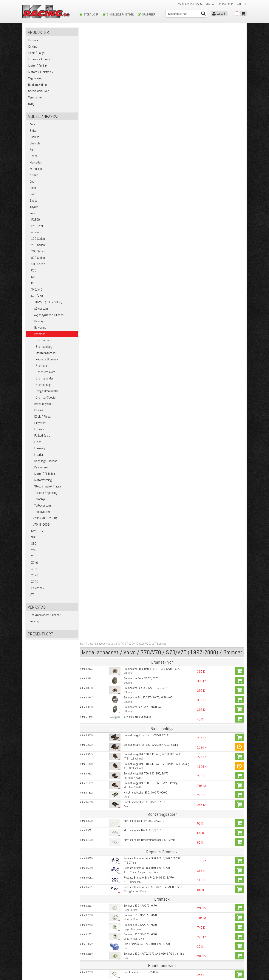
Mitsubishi (35, 169)
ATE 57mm (129, 248)
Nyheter (242, 4)
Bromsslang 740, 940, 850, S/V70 (143, 442)
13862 (90, 757)
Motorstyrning (39, 480)
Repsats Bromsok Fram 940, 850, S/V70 (146, 253)
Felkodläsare (39, 436)
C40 (32, 277)
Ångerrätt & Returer (91, 957)
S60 (32, 537)
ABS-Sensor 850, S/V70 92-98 (141, 632)
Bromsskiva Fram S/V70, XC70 (141, 64)
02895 (90, 461)
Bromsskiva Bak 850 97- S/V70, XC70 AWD (148, 83)
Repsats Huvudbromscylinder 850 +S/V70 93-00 (151, 555)
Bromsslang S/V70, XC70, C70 (141, 461)
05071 (90, 272)
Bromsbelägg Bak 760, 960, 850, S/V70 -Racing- (151, 168)
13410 (90, 845)
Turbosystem (39, 506)
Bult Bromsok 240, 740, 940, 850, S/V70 (146, 329)
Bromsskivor (39, 340)
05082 (90, 594)
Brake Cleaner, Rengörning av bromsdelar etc (149, 757)
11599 (90, 149)
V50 (31, 550)
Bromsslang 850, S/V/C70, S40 (141, 470)
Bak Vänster (130, 427)
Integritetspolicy (89, 961)
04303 (90, 188)
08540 (90, 708)
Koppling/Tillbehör (42, 461)
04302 (90, 178)
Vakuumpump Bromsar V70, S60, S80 (144, 574)
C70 (32, 283)
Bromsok (37, 366)
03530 (90, 74)
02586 (90, 310)
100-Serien (36, 239)
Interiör (35, 455)
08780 (90, 584)
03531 (90, 55)
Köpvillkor (226, 4)
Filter (34, 442)
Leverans (84, 954)
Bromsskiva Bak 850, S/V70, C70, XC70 (146, 74)
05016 (90, 603)
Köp (239, 57)
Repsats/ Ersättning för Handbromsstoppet (148, 541)
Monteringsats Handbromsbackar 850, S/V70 (149, 225)
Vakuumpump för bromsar (138, 748)
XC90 (33, 582)
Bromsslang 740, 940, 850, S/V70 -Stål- (146, 451)
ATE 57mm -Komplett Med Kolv (141, 257)
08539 (90, 698)
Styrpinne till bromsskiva (137, 102)
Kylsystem (37, 467)
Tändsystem (38, 512)
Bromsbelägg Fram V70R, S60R (141, 875)
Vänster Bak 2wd (133, 324)
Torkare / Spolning (42, 493)
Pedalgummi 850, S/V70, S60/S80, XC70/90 (148, 594)
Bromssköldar (40, 378)
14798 (90, 904)
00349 (90, 140)
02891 (90, 489)
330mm (128, 870)
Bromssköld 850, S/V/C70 (138, 395)
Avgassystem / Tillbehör (46, 315)
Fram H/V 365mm (133, 446)
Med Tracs (129, 693)
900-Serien (36, 264)
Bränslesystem (40, 404)
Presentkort (41, 634)
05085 (90, 244)
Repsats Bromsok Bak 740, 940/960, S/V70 (148, 263)
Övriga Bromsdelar (43, 391)
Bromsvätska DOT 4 (135, 717)
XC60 (33, 569)
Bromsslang (39, 385)
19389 (90, 367)
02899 (90, 357)
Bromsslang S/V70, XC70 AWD (141, 489)
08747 (90, 83)
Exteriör (36, 429)
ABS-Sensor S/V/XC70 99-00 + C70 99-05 (147, 641)
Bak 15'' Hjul (130, 474)
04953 (90, 651)
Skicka (147, 930)
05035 (90, 565)
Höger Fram (130, 295)
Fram (126, 636)
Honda (32, 156)
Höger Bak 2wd (132, 314)
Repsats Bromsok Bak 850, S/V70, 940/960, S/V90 (153, 272)
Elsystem (37, 423)
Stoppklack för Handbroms (138, 536)
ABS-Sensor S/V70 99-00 (138, 670)
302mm (128, 68)
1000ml (128, 722)
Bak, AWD (129, 674)
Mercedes (34, 162)
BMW (32, 131)
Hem (83, 30)
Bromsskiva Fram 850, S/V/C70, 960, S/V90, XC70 (152, 55)
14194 (90, 797)
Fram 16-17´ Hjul (133, 465)
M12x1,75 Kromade (134, 626)
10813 (90, 738)
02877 (90, 376)
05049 (90, 253)
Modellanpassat (97, 30)
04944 (90, 632)
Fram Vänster (131, 408)
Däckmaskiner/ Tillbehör (44, 615)
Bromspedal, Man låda (136, 598)
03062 (90, 216)
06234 (90, 622)
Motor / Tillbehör (41, 474)
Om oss (140, 946)
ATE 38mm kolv (132, 267)
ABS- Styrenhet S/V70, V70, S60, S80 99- (147, 698)
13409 (90, 817)
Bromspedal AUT (132, 607)
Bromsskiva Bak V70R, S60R (139, 865)
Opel (31, 182)
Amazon (34, 232)
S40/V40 (35, 290)
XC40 (32, 563)
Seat (31, 194)
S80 (32, 544)
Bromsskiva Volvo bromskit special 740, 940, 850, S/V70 (155, 855)
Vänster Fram (131, 304)
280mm (128, 59)
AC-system (37, 309)
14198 (90, 855)
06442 (90, 546)
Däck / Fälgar (39, 417)
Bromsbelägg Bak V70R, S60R (140, 894)
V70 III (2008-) (39, 525)
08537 (90, 689)
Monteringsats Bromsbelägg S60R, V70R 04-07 (150, 884)
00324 (90, 159)
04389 (90, 894)
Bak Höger (129, 418)
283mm (128, 88)
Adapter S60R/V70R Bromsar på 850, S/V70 (148, 797)
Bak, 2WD (129, 665)
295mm (128, 78)
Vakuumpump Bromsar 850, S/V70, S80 (146, 565)
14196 (90, 807)
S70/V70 (35, 296)
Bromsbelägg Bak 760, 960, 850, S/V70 (146, 159)
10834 (90, 748)
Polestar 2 (36, 588)
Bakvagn (36, 321)
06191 (90, 660)
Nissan (33, 175)
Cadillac (33, 137)
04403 (90, 527)
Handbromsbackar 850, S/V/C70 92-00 (145, 178)
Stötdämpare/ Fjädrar (44, 486)
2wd (126, 182)
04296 (90, 536)
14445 (90, 102)
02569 (90, 404)
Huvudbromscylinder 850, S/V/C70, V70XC (147, 546)
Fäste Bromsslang (134, 499)
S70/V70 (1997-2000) (45, 302)
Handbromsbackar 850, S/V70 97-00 (144, 187)
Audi (31, 124)
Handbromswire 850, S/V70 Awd (142, 376)
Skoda (32, 201)
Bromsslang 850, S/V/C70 (138, 480)
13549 (90, 717)
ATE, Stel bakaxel (133, 144)
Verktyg (33, 621)
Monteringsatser (42, 353)
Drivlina (35, 410)
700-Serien (36, 251)
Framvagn (37, 448)
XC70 (33, 575)
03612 (90, 865)
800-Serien (36, 258)
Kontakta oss (87, 946)
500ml (127, 732)
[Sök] (186, 14)
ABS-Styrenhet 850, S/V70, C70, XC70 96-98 (149, 689)
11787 (90, 169)
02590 (90, 300)
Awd (126, 192)
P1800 (33, 220)
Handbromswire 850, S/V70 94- (141, 357)
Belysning (37, 328)
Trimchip (36, 499)
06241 (90, 613)
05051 (90, 555)
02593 (90, 291)
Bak (126, 333)
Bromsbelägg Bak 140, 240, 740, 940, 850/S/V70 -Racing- (157, 149)
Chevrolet (34, 143)
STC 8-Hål (129, 703)
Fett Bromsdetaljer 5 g (136, 778)
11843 (90, 480)
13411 (90, 836)
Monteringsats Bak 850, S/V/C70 (142, 216)
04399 (90, 225)
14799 (90, 885)
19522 (90, 329)
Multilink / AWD (132, 163)
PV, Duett (35, 226)
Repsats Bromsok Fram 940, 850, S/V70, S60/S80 (152, 244)
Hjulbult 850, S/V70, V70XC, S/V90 (143, 613)
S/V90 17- (36, 531)
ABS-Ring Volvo (132, 679)
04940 (90, 499)
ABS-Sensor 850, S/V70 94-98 (141, 651)
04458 (90, 875)
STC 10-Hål (130, 712)
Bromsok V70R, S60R (135, 817)
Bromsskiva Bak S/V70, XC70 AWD (143, 93)
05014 (90, 641)
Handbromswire (41, 372)
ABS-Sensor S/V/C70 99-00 (139, 660)
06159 (90, 670)
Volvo (32, 213)
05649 (90, 679)
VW (30, 594)
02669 (90, 339)
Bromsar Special (41, 398)
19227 (90, 768)
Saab (31, 188)
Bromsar (162, 30)
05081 (90, 263)
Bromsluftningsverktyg (136, 738)
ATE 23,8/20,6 (131, 560)
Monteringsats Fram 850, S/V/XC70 (144, 206)
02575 (90, 395)
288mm (128, 97)
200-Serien (36, 245)
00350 (90, 121)
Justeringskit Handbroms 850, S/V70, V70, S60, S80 (153, 527)
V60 (32, 556)
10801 (90, 728)
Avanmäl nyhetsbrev (35, 965)
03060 (90, 206)
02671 (90, 319)
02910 (90, 470)
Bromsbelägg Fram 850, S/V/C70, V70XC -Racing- (151, 130)
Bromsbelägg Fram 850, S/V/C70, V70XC (146, 121)
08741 (90, 64)
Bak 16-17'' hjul (132, 484)
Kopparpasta (131, 768)
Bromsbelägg (40, 347)
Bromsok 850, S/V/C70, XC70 (140, 291)
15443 (90, 778)
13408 (90, 826)
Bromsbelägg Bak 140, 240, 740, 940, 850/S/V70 (151, 140)
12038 (90, 130)
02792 (90, 414)
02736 (90, 442)
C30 (32, 270)
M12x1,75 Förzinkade (136, 617)
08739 (90, 93)
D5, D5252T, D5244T (135, 579)
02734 (90, 451)
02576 (90, 423)
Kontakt (211, 4)
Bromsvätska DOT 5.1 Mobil (139, 728)
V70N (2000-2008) (42, 518)
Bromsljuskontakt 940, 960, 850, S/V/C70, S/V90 (151, 584)
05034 (90, 575)
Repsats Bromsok (43, 359)
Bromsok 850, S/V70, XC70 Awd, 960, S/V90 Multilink (153, 338)
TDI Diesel (129, 569)
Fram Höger (130, 399)
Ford (31, 150)
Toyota (33, 207)
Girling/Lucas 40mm (135, 276)
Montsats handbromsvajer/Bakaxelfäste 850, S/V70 (153, 366)
